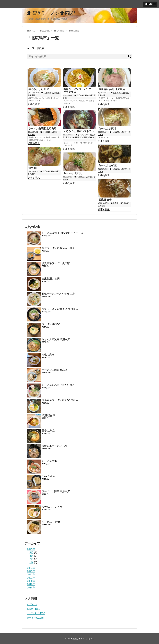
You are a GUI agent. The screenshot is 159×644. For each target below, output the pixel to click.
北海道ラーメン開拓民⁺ (51, 13)
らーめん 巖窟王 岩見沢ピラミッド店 (62, 233)
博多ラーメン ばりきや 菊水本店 (60, 309)
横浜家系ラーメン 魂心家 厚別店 (60, 400)
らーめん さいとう (52, 507)
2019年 (31, 584)
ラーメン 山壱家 (51, 324)
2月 (31, 559)
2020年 (31, 581)
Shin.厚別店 (48, 476)
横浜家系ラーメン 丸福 (55, 446)
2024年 (31, 568)
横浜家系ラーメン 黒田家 (56, 263)
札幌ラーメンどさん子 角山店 (58, 294)
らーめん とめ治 (51, 522)
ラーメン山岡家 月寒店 (55, 370)
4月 (31, 553)
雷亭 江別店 (48, 431)
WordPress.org (35, 618)
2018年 (31, 588)
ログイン (32, 604)
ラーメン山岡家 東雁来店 (56, 491)
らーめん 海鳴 (50, 461)
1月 (31, 562)
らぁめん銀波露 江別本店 (56, 339)
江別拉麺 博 (48, 415)
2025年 (31, 549)
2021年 (31, 578)
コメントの (36, 613)
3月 (31, 556)
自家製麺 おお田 (51, 279)
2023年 (31, 571)
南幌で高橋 (48, 355)
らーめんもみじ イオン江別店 (58, 385)
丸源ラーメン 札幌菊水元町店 (58, 248)
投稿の (34, 609)
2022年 (31, 575)
